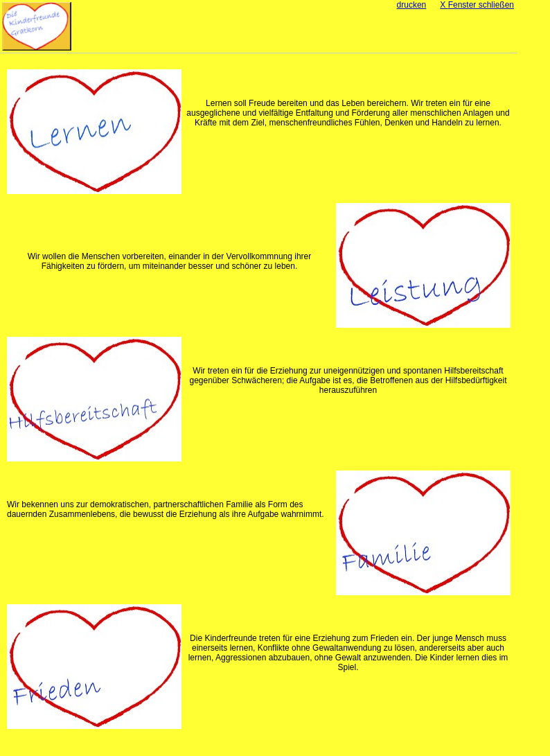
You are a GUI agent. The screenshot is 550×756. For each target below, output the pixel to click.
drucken (412, 5)
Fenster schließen (477, 5)
